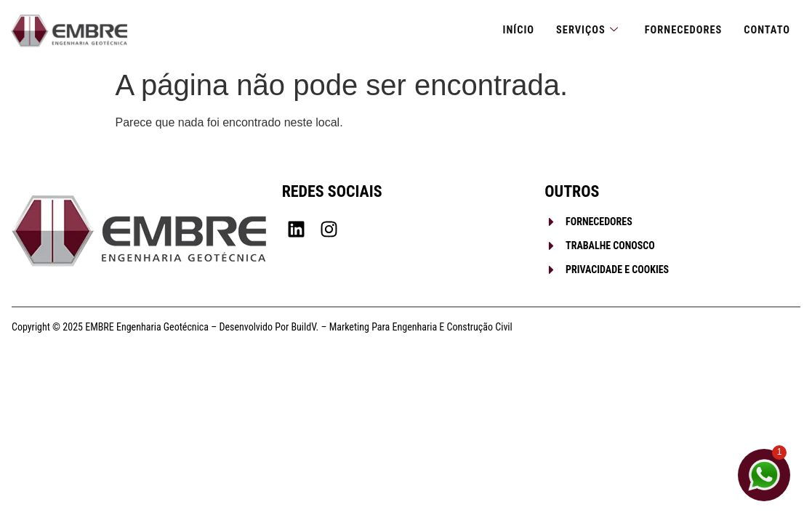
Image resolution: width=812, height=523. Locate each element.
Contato (766, 31)
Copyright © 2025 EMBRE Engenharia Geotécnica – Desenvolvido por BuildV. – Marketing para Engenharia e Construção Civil (262, 327)
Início (512, 31)
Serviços (582, 31)
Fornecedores (680, 31)
